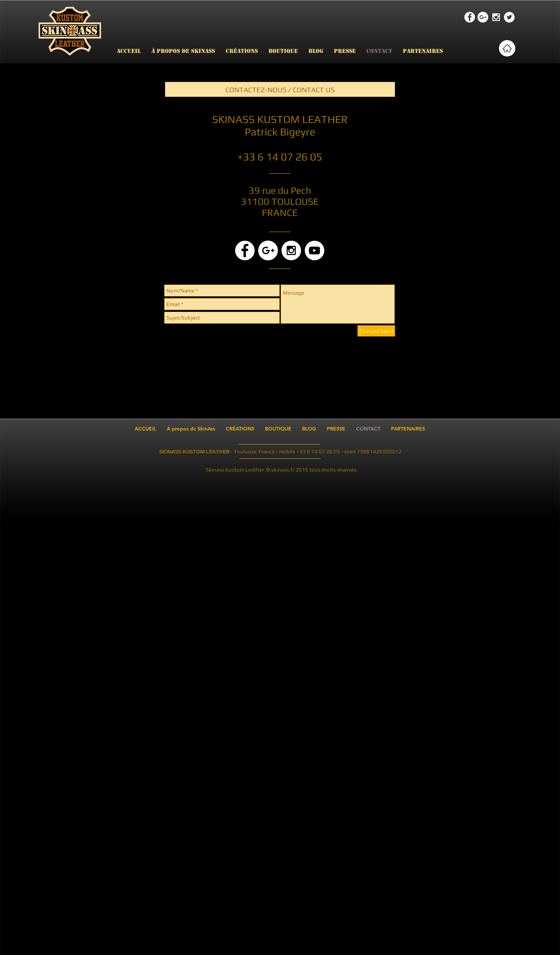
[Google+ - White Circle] (483, 17)
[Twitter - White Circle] (509, 17)
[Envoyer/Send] (376, 331)
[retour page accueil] (507, 48)
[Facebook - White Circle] (470, 17)
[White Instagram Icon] (496, 17)
